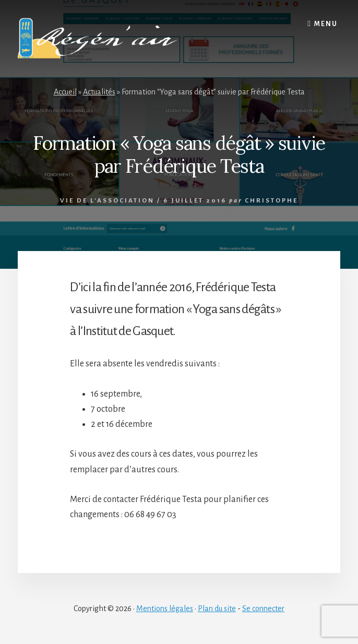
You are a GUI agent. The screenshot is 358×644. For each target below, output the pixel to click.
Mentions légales (165, 609)
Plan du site (217, 609)
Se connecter (263, 609)
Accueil (65, 92)
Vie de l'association (107, 201)
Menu (326, 24)
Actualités (99, 92)
